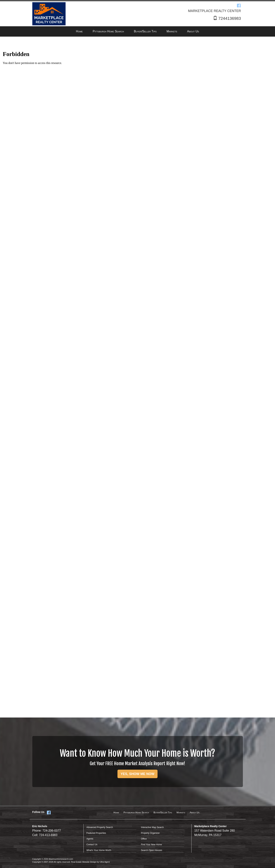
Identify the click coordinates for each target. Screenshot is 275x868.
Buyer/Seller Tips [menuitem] (145, 31)
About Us (195, 812)
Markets (181, 812)
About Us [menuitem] (193, 31)
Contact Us (92, 845)
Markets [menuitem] (172, 31)
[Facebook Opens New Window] (239, 5)
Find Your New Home (151, 845)
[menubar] (137, 32)
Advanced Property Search (100, 827)
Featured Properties (96, 833)
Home (116, 812)
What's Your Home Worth (99, 850)
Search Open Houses (152, 850)
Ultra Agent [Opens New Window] (105, 862)
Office (144, 839)
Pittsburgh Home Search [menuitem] (108, 31)
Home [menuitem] (79, 31)
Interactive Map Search (152, 827)
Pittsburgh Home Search (136, 812)
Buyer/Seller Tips (163, 812)
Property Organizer (150, 833)
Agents (90, 839)
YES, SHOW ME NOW (137, 774)
